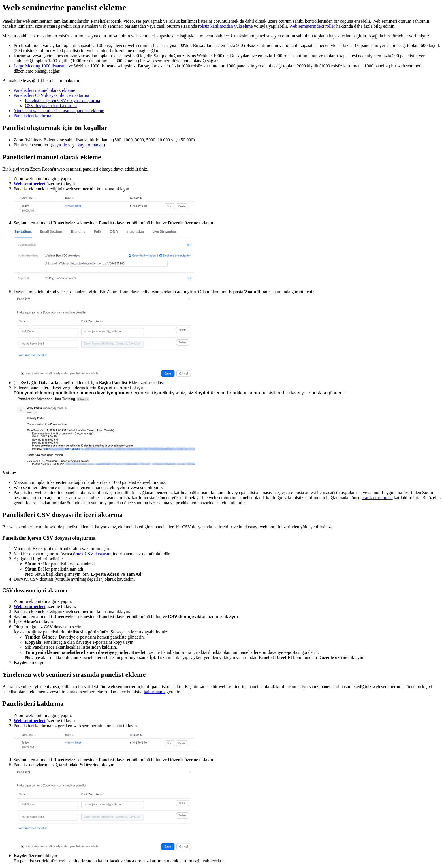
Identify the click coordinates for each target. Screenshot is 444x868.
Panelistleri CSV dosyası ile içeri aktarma (51, 95)
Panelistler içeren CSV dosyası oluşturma (62, 100)
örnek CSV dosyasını (92, 554)
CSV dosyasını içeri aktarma (51, 106)
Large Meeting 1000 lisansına (40, 66)
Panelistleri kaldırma (32, 116)
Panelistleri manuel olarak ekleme (44, 90)
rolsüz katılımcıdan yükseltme (226, 26)
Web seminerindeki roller (312, 26)
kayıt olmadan (91, 145)
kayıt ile (59, 145)
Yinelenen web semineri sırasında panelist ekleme (59, 111)
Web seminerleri (29, 184)
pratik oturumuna (377, 498)
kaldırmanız (155, 692)
